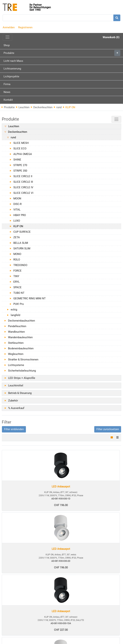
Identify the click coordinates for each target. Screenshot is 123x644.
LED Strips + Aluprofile (22, 378)
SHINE (17, 160)
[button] (14, 429)
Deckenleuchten (42, 107)
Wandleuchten (16, 332)
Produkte (62, 53)
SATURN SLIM (22, 248)
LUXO (17, 221)
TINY (16, 276)
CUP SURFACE (22, 232)
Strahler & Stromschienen (23, 360)
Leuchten (23, 107)
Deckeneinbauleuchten (21, 321)
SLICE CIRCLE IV (23, 187)
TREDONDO (20, 265)
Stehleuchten (16, 343)
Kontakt (8, 100)
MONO (17, 254)
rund (58, 107)
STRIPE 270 (20, 165)
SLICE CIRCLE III (23, 182)
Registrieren (25, 27)
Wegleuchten (16, 354)
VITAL (17, 210)
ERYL (16, 282)
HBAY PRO (20, 215)
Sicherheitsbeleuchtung (22, 371)
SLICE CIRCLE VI (23, 193)
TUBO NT (19, 293)
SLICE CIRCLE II (23, 176)
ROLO (17, 260)
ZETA (17, 237)
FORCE (17, 271)
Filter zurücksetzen (108, 429)
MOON (17, 198)
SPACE (17, 287)
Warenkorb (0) (111, 37)
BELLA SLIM (21, 243)
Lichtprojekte (11, 76)
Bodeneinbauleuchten (21, 348)
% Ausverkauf (16, 408)
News (7, 92)
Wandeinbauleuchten (20, 337)
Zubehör (13, 401)
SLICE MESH (21, 143)
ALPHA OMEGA (23, 154)
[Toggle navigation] (7, 37)
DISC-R (17, 204)
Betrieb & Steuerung (20, 393)
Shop (7, 45)
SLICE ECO (20, 149)
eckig (14, 310)
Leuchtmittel (16, 386)
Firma (7, 84)
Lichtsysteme (16, 365)
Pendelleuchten (17, 326)
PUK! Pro (19, 304)
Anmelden (9, 27)
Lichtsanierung (12, 69)
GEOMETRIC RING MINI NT (30, 298)
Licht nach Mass (13, 61)
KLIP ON (18, 226)
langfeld (15, 315)
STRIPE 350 (20, 171)
